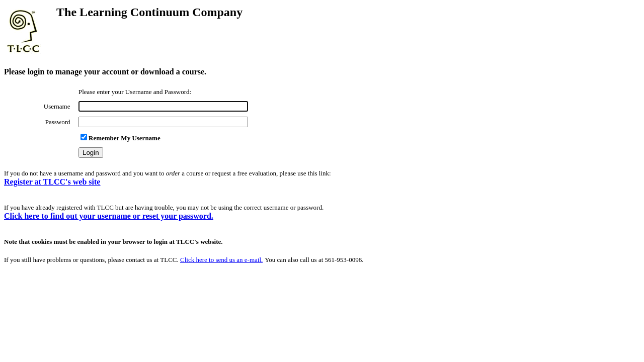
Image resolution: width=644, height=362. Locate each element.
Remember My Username (120, 138)
